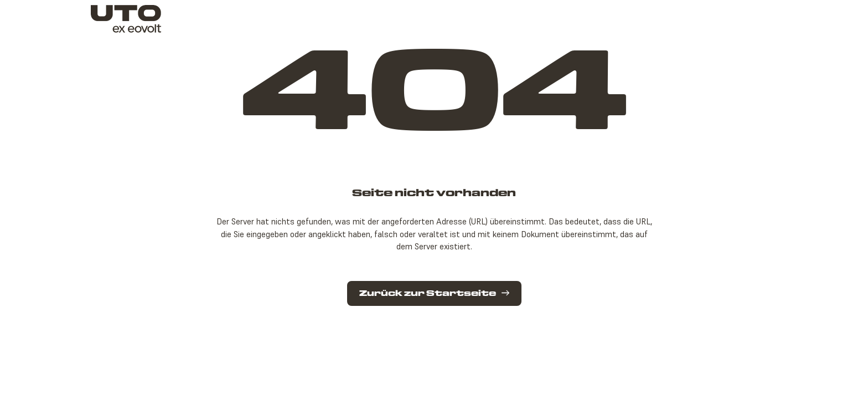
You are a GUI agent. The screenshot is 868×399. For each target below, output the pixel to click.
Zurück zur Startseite (434, 293)
